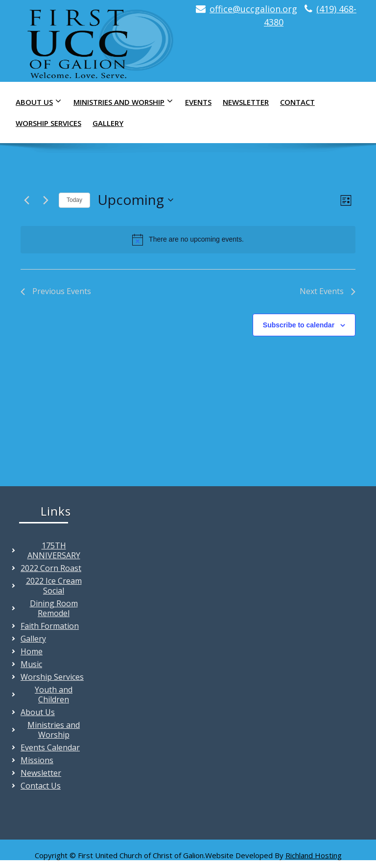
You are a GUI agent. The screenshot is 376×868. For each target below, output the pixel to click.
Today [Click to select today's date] (74, 200)
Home (32, 651)
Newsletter (246, 102)
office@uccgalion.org (253, 9)
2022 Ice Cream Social (54, 586)
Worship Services (48, 123)
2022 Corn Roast (51, 568)
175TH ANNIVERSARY (54, 550)
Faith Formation (50, 626)
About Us (41, 102)
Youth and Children (54, 694)
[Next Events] (46, 200)
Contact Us (41, 786)
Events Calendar (50, 747)
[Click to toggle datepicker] (135, 200)
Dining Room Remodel (54, 608)
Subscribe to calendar (299, 325)
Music (31, 664)
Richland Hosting (314, 855)
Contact (297, 102)
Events (198, 102)
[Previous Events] (26, 200)
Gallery (108, 123)
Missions (37, 760)
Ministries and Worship (126, 102)
